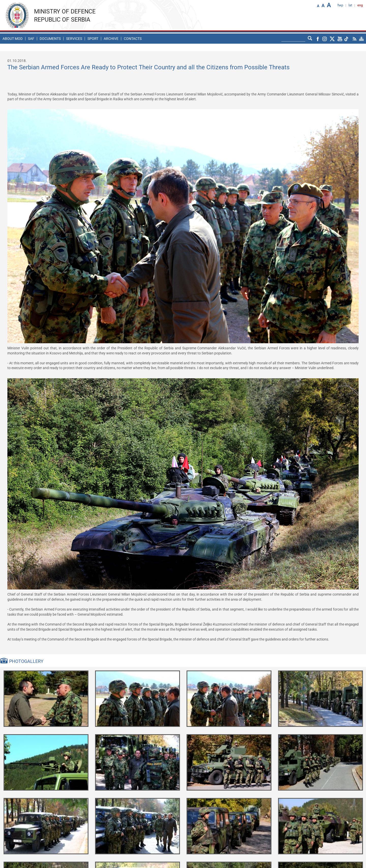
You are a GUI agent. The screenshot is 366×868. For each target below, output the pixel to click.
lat (350, 5)
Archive (111, 39)
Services (74, 39)
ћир (340, 5)
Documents (50, 39)
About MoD (13, 39)
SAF (31, 39)
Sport (93, 39)
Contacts (133, 39)
